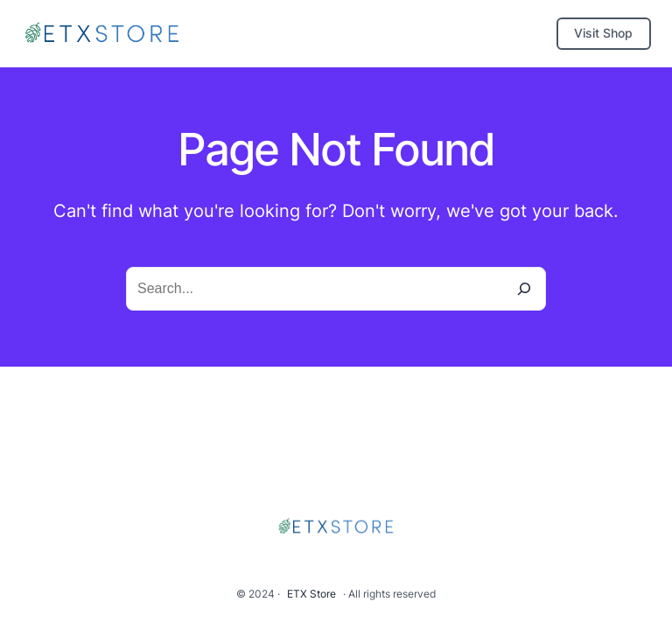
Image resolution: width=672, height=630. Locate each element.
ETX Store (311, 594)
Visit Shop (603, 33)
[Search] (524, 289)
